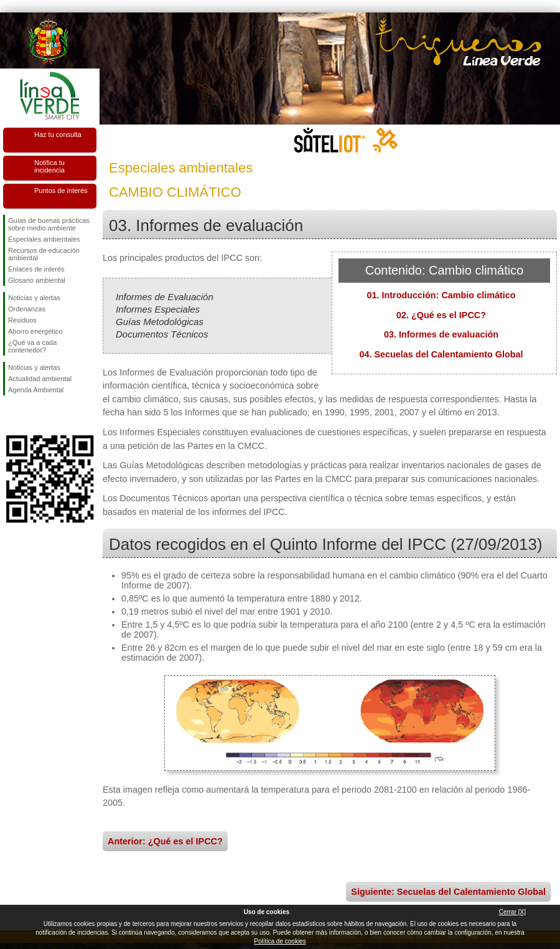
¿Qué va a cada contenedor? (32, 346)
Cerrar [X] (512, 912)
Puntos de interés (61, 191)
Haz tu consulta (58, 135)
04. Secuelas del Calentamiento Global (441, 354)
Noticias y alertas (34, 298)
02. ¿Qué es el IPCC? (441, 315)
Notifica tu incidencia (49, 166)
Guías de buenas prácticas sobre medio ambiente (49, 224)
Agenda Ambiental (36, 390)
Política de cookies (280, 941)
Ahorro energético (35, 331)
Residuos (22, 320)
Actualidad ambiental (40, 379)
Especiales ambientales (44, 239)
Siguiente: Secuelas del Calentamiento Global (448, 892)
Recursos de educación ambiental (44, 254)
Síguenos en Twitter (31, 415)
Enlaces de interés (36, 269)
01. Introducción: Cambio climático (441, 295)
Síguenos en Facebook (11, 415)
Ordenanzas (27, 309)
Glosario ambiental (37, 280)
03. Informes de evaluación (441, 334)
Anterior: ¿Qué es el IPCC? (165, 841)
